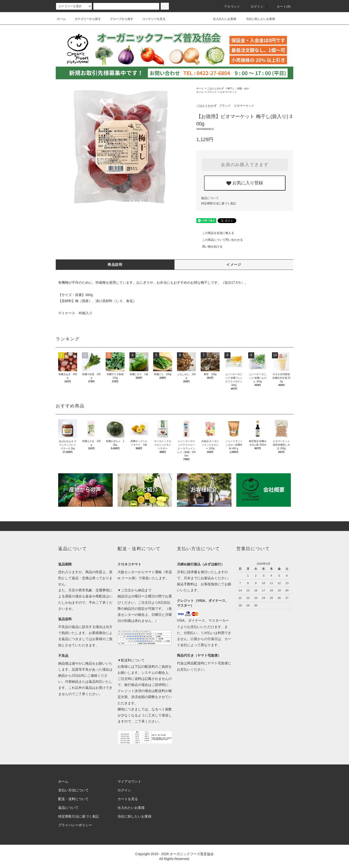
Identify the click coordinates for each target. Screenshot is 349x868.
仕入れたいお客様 (221, 19)
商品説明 (115, 265)
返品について (210, 198)
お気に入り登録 (245, 183)
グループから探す (119, 19)
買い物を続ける (209, 247)
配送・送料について (73, 799)
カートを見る (128, 799)
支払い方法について (73, 790)
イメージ (234, 265)
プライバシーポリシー (75, 825)
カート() (281, 7)
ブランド (212, 92)
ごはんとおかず (215, 88)
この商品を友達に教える (215, 233)
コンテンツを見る (151, 19)
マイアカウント (129, 781)
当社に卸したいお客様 (257, 19)
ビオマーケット (229, 92)
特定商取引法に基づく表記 (219, 203)
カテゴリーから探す (85, 19)
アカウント (229, 7)
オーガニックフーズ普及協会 (192, 854)
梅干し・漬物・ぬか (238, 88)
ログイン (254, 7)
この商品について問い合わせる (220, 240)
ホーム (61, 19)
